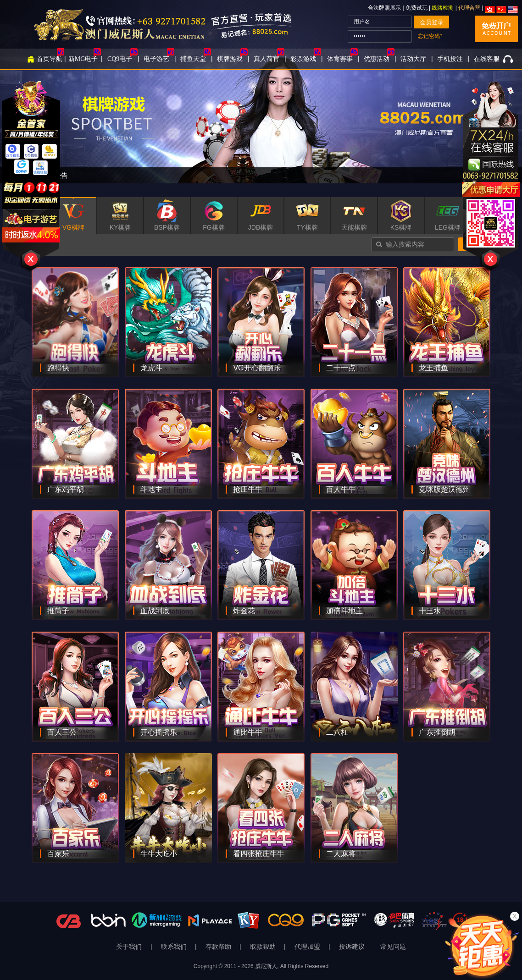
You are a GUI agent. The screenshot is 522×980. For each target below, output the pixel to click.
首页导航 (50, 59)
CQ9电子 (120, 59)
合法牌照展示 (384, 8)
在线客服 (487, 59)
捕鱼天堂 (193, 59)
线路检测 (443, 8)
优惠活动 (377, 59)
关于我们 (130, 947)
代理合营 (469, 8)
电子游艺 (156, 59)
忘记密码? (430, 36)
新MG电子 (83, 59)
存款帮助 (219, 947)
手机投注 (450, 59)
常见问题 (393, 947)
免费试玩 (417, 8)
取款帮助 (264, 947)
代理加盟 (308, 947)
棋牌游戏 (230, 59)
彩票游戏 (303, 59)
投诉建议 (352, 947)
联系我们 (175, 947)
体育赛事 (340, 59)
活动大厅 (413, 59)
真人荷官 (267, 59)
